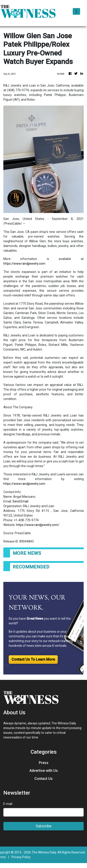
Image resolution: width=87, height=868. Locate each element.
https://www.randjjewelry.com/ (38, 525)
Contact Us (43, 779)
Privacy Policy (21, 857)
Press (44, 763)
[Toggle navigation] (76, 11)
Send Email (20, 501)
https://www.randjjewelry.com (24, 264)
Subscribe (44, 826)
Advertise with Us (44, 771)
